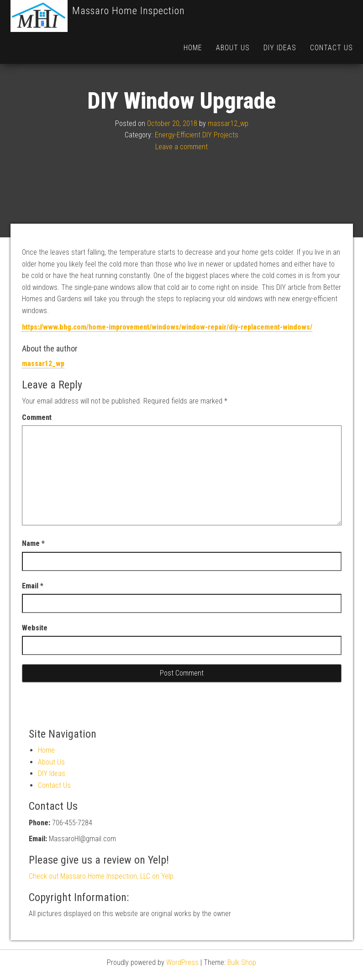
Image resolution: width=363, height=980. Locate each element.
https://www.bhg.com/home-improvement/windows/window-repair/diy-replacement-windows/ (167, 359)
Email (33, 618)
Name (33, 575)
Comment (37, 449)
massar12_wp (228, 155)
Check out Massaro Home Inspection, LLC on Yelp (101, 908)
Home (193, 48)
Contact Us (331, 48)
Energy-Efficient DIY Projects (197, 167)
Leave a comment (181, 179)
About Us (233, 48)
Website (35, 660)
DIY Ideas (280, 48)
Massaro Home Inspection (129, 11)
